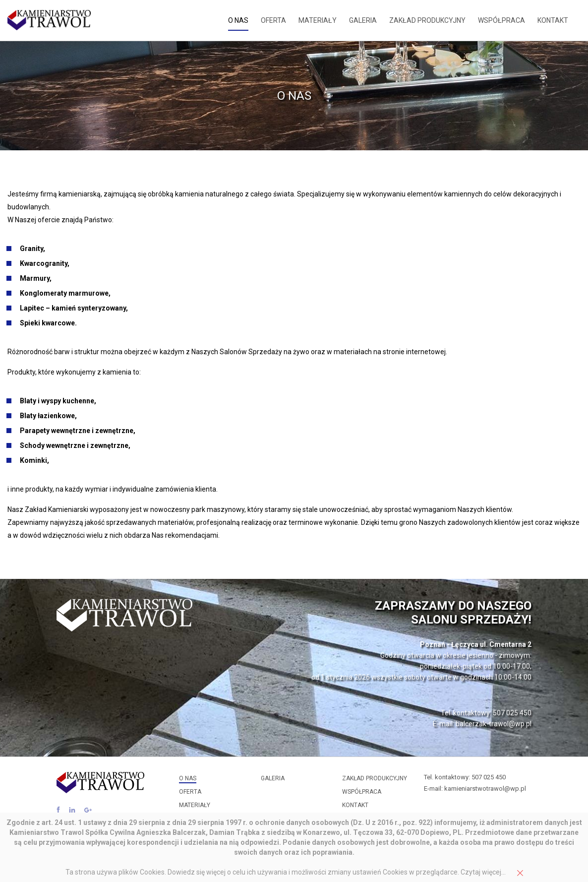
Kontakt (553, 20)
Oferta (273, 20)
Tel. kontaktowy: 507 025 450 (465, 777)
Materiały (318, 20)
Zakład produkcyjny (427, 20)
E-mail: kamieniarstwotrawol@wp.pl (475, 788)
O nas (238, 20)
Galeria (363, 20)
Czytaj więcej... (483, 872)
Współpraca (501, 20)
